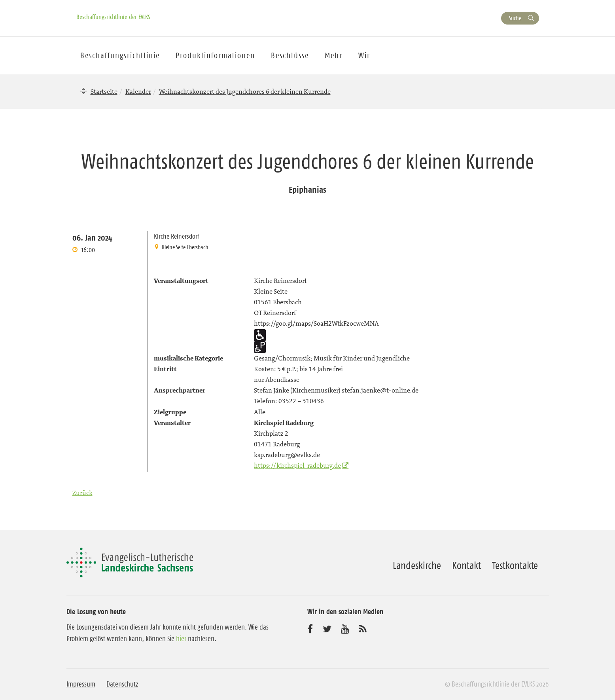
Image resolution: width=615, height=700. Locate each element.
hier (181, 639)
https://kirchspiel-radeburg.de (297, 465)
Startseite (104, 91)
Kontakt (466, 565)
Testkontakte (515, 565)
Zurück (82, 493)
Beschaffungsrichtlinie (120, 55)
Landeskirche (417, 565)
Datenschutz (122, 684)
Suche (515, 18)
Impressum (81, 684)
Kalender (138, 91)
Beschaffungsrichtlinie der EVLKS (113, 17)
